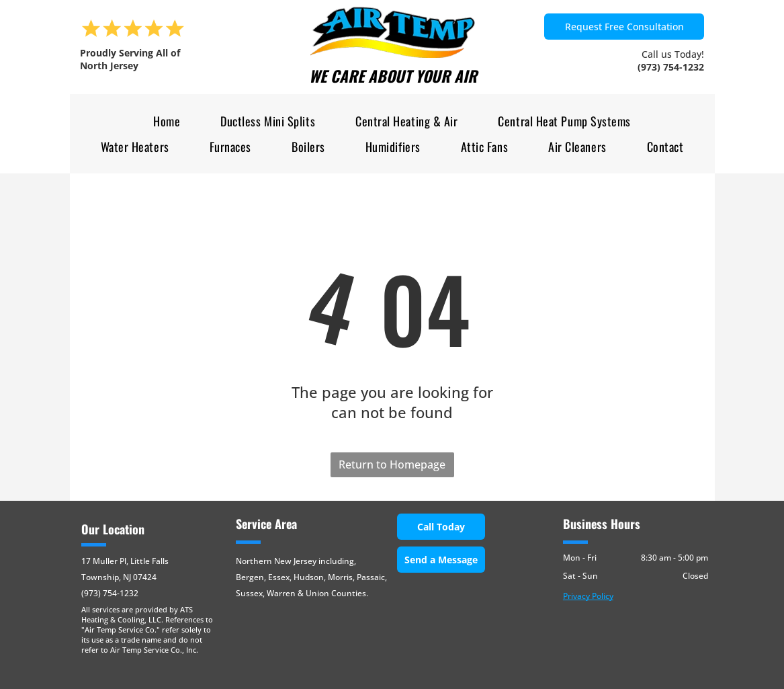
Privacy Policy (588, 596)
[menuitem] (167, 121)
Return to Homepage (392, 464)
